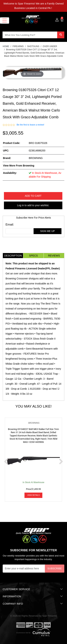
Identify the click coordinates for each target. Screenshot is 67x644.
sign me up (48, 231)
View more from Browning (19, 166)
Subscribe (54, 568)
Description (13, 256)
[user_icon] (57, 20)
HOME (6, 46)
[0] (62, 20)
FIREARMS (18, 46)
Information (33, 596)
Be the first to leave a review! (30, 125)
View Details (33, 495)
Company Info (33, 604)
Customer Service (33, 589)
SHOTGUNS (33, 46)
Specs (33, 256)
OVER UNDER (50, 46)
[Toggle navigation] (5, 20)
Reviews (54, 256)
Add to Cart (33, 196)
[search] (61, 35)
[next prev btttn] (6, 462)
